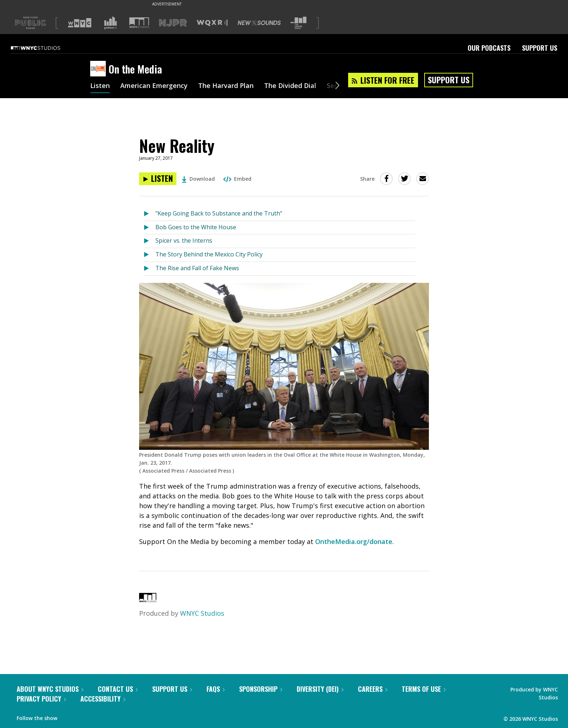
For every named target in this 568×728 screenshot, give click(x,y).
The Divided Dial (290, 86)
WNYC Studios (202, 613)
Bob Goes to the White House (196, 227)
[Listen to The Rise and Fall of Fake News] (149, 269)
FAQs (216, 689)
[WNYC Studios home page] (45, 48)
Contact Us (118, 689)
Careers (373, 689)
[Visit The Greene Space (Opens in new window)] (298, 23)
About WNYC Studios (50, 689)
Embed (237, 179)
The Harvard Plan (226, 86)
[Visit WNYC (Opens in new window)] (80, 23)
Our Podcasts (489, 48)
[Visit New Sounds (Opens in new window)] (259, 23)
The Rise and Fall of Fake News (197, 268)
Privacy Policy (41, 699)
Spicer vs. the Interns (184, 240)
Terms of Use (424, 689)
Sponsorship (261, 689)
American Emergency (154, 86)
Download (198, 179)
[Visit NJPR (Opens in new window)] (173, 23)
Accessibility (103, 699)
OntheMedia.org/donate (354, 541)
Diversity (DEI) (320, 689)
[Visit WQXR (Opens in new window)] (212, 23)
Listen (100, 86)
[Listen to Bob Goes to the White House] (149, 228)
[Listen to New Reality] (158, 179)
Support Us (540, 48)
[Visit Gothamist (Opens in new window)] (110, 23)
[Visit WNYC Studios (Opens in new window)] (139, 23)
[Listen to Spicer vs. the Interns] (149, 241)
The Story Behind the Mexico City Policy (209, 254)
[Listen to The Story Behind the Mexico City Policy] (149, 255)
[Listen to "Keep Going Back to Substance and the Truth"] (149, 214)
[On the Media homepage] (99, 69)
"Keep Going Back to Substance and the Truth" (219, 213)
